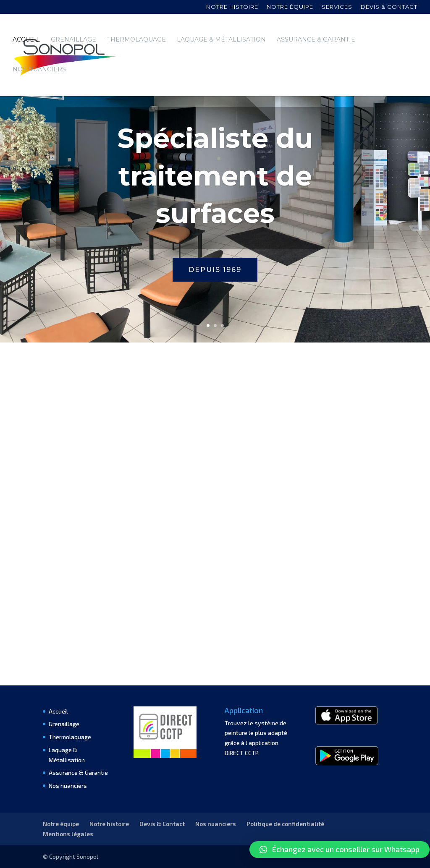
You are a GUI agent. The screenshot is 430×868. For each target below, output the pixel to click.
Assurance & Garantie (316, 40)
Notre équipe (290, 7)
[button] (340, 850)
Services (337, 7)
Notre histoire (232, 7)
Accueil (26, 40)
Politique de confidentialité (285, 824)
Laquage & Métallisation (221, 40)
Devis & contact (389, 7)
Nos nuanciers (39, 70)
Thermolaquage (136, 40)
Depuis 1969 (215, 270)
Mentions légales (68, 834)
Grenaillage (73, 40)
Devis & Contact (162, 824)
